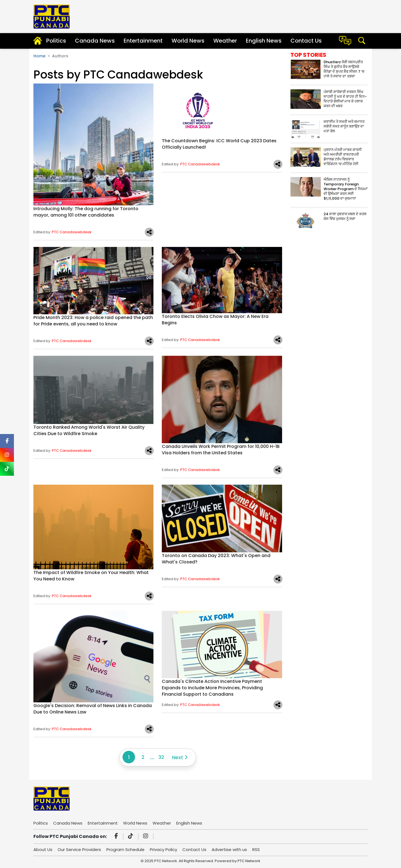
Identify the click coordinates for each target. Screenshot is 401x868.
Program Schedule (125, 849)
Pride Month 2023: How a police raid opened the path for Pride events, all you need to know (93, 321)
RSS (256, 849)
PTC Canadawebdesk (72, 232)
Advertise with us (229, 849)
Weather (225, 41)
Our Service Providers (79, 849)
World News (188, 41)
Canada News (95, 41)
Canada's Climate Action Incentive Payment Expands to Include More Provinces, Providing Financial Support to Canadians (212, 688)
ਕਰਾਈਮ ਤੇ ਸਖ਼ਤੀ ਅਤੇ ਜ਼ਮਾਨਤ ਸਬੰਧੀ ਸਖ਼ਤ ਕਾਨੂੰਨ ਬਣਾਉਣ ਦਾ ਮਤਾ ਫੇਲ (344, 126)
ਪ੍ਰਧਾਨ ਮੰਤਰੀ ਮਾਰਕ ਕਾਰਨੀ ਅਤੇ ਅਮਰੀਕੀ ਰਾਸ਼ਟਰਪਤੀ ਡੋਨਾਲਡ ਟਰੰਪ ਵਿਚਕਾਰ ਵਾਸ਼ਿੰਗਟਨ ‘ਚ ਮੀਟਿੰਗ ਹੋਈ (343, 157)
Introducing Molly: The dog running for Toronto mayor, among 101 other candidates (86, 212)
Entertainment (143, 41)
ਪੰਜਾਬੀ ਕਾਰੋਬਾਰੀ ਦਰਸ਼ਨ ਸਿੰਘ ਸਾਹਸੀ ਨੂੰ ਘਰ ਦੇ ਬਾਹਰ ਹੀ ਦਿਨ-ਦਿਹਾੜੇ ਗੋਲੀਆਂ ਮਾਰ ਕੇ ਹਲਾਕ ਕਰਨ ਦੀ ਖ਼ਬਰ (345, 99)
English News (264, 41)
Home (39, 56)
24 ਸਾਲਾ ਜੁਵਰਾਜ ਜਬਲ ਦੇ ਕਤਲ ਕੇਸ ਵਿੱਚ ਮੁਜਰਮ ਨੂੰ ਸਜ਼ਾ (345, 216)
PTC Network (249, 861)
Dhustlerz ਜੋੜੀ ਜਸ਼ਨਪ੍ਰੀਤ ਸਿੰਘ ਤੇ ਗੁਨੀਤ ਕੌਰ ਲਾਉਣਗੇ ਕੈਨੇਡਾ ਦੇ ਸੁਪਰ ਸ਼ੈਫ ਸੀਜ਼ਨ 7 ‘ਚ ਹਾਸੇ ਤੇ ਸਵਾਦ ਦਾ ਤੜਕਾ (344, 69)
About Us (43, 849)
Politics (56, 41)
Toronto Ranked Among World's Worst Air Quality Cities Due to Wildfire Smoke (89, 430)
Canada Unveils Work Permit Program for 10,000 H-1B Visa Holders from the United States (221, 450)
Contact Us (306, 41)
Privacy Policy (163, 849)
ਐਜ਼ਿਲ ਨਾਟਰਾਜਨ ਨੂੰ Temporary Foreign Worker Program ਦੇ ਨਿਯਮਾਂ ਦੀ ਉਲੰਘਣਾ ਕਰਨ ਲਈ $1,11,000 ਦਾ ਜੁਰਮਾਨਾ (346, 189)
